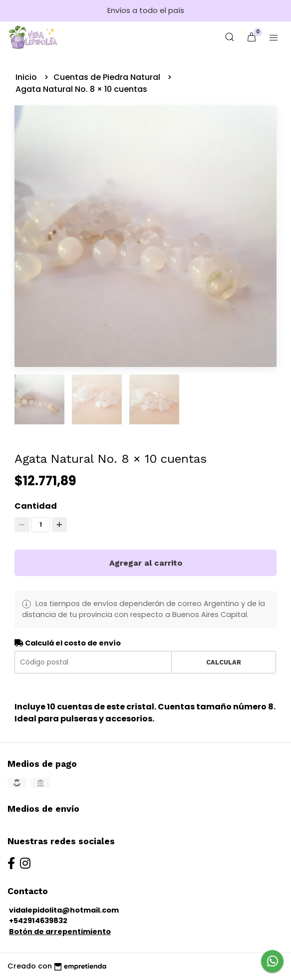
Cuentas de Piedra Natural (108, 77)
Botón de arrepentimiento (60, 932)
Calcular (224, 662)
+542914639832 (38, 921)
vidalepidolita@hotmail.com (64, 910)
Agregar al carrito (146, 563)
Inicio (27, 77)
